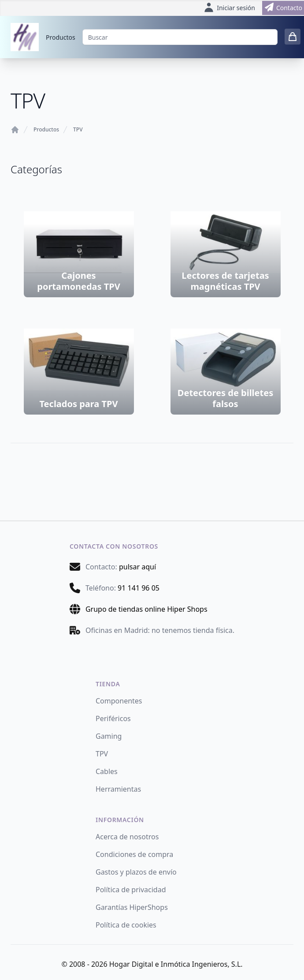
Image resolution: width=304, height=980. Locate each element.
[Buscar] (180, 37)
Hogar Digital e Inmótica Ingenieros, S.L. (176, 964)
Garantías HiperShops (132, 907)
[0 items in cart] (293, 37)
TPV (78, 130)
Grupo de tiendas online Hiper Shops (146, 609)
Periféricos (113, 718)
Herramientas (118, 789)
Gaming (109, 736)
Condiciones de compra (134, 854)
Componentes (119, 701)
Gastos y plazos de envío (136, 872)
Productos (61, 37)
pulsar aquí (137, 567)
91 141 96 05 (139, 588)
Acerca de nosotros (127, 837)
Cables (107, 771)
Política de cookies (126, 925)
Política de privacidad (131, 890)
